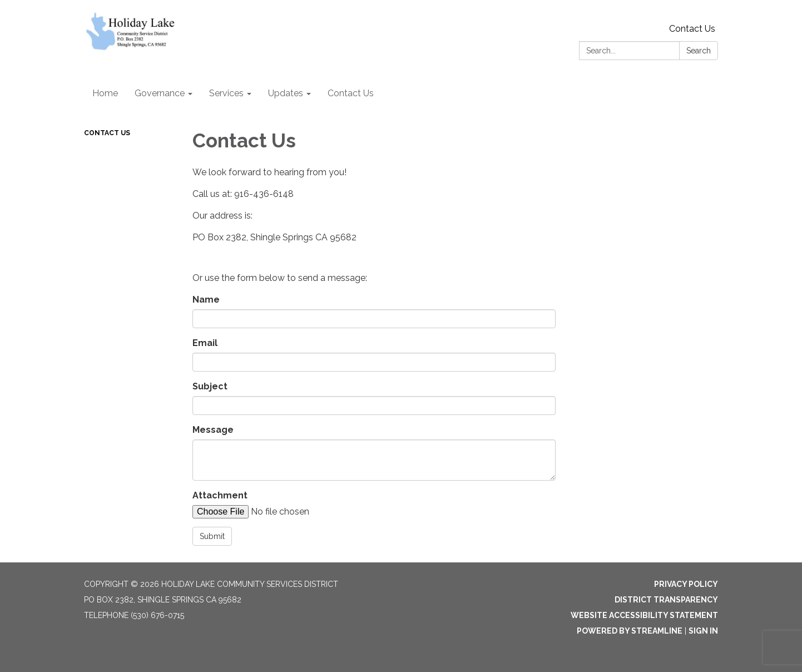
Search (699, 51)
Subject (210, 386)
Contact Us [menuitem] (351, 93)
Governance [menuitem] (160, 93)
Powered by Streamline (630, 631)
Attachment (220, 495)
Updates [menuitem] (286, 93)
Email (205, 343)
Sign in (703, 631)
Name (206, 300)
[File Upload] (287, 512)
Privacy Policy (686, 584)
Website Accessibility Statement (644, 615)
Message (213, 430)
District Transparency (666, 600)
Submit (212, 536)
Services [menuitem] (226, 93)
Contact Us (692, 29)
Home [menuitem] (105, 93)
